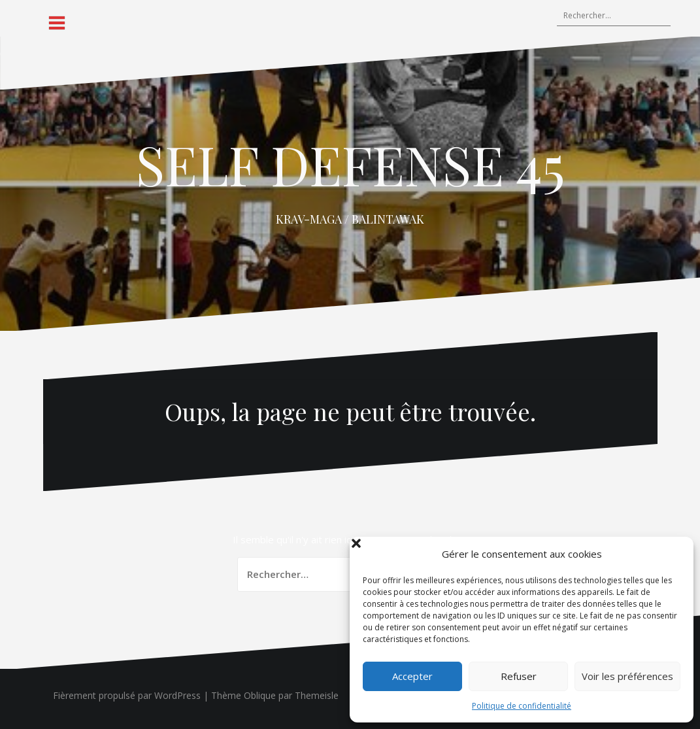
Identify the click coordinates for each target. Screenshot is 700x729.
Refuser (519, 676)
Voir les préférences (627, 676)
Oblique (260, 695)
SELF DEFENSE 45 (350, 164)
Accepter (412, 676)
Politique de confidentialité (522, 706)
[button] (674, 554)
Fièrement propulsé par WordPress (127, 695)
